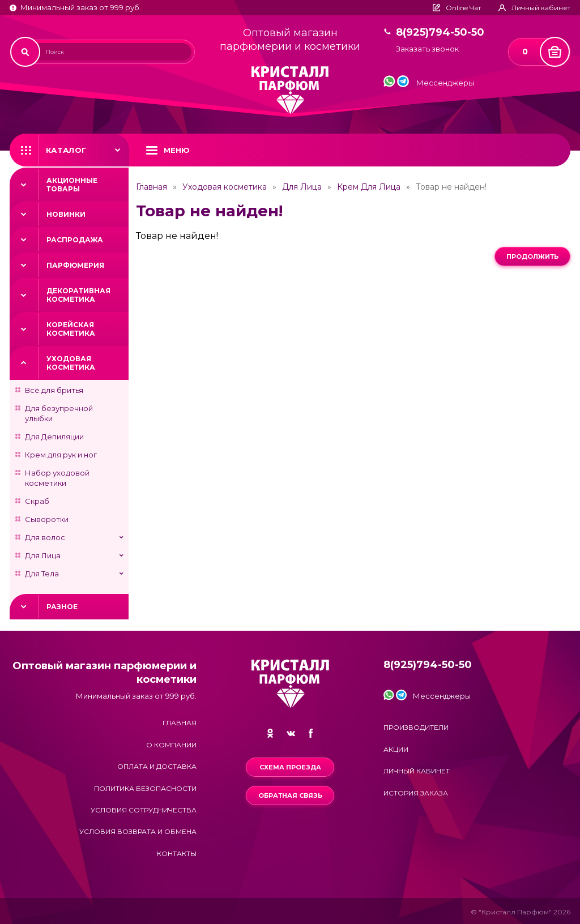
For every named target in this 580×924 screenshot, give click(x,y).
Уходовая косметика (71, 363)
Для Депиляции (54, 437)
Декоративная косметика (78, 295)
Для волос (45, 537)
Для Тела (42, 574)
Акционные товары (72, 185)
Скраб (37, 501)
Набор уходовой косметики (57, 478)
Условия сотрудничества (144, 810)
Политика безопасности (145, 788)
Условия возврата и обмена (138, 831)
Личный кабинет (417, 771)
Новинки (66, 214)
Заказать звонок (427, 49)
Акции (396, 749)
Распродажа (75, 240)
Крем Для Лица (369, 187)
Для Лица (43, 555)
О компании (171, 745)
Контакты (177, 854)
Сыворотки (47, 519)
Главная (152, 187)
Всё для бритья (54, 390)
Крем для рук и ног (61, 455)
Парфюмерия (75, 265)
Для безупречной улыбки (59, 413)
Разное (62, 607)
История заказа (416, 793)
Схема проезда (290, 767)
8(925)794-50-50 (440, 33)
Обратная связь (290, 795)
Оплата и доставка (157, 766)
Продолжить (532, 256)
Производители (416, 727)
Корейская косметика (71, 329)
